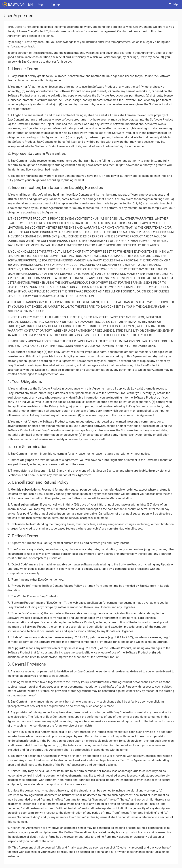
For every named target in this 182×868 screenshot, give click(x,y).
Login (42, 4)
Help (173, 4)
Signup (55, 4)
